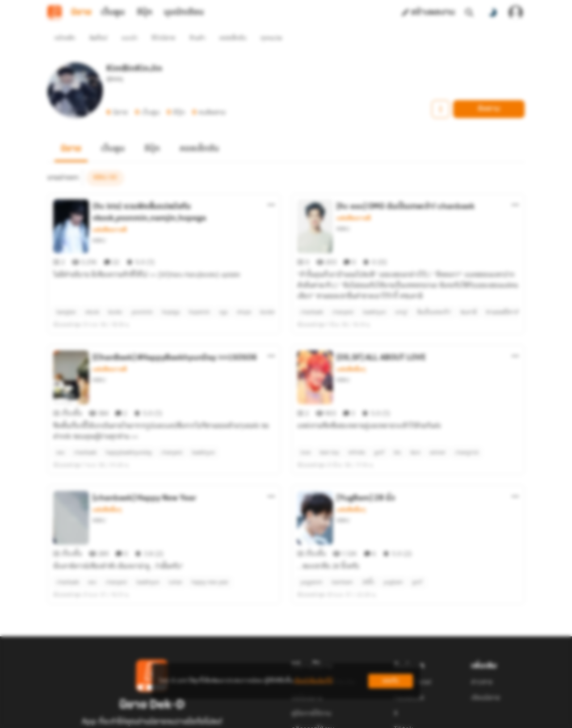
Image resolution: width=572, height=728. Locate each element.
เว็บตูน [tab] (113, 13)
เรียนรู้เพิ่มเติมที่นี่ (313, 681)
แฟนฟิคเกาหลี (110, 214)
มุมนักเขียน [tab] (184, 13)
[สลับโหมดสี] (492, 13)
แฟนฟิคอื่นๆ (351, 337)
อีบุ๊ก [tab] (145, 13)
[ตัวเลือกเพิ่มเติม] (271, 189)
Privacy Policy (350, 717)
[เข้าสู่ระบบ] (516, 13)
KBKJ (99, 224)
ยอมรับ (391, 681)
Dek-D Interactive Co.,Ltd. (255, 717)
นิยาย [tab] (81, 13)
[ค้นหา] (469, 13)
